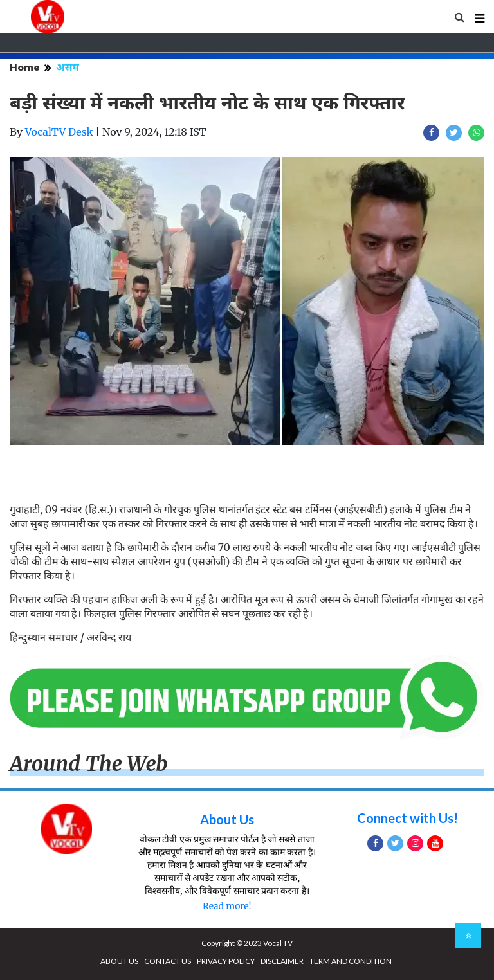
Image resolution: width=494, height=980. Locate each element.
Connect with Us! (407, 818)
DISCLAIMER (282, 961)
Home (25, 67)
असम (68, 67)
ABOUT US (119, 961)
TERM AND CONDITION (351, 961)
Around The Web (89, 764)
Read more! (227, 906)
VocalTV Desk (59, 132)
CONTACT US (168, 961)
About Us (227, 819)
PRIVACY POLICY (226, 961)
